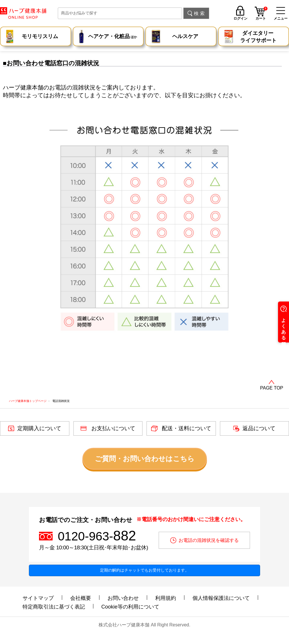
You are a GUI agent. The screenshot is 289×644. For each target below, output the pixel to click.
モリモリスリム (40, 36)
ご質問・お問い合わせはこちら (145, 459)
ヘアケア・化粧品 (113, 37)
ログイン (240, 18)
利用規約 (166, 598)
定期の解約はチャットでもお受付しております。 (144, 570)
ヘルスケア (185, 36)
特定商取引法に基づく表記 (54, 607)
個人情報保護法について (221, 598)
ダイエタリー (258, 37)
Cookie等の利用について (130, 607)
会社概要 (81, 598)
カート (262, 14)
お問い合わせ (123, 598)
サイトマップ (38, 598)
